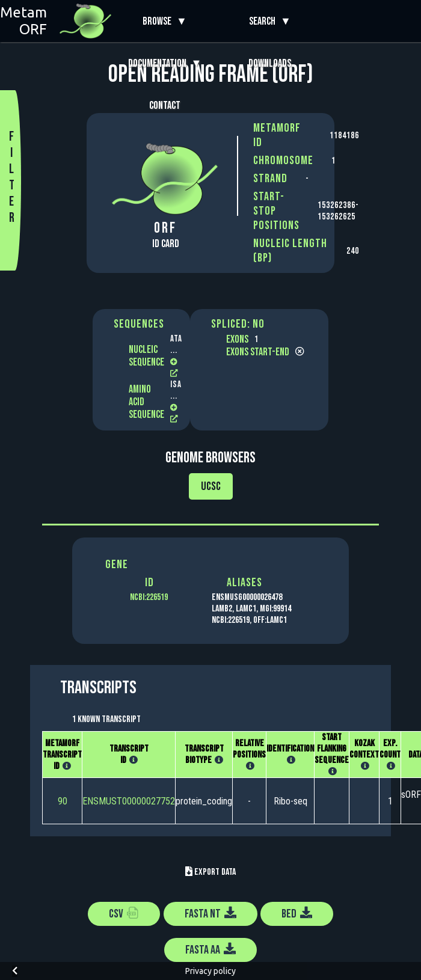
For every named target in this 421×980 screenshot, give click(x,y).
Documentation (160, 63)
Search (265, 21)
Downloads (270, 63)
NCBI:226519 (149, 597)
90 (63, 801)
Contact (165, 106)
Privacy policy (210, 971)
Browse (159, 21)
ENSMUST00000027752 (129, 801)
